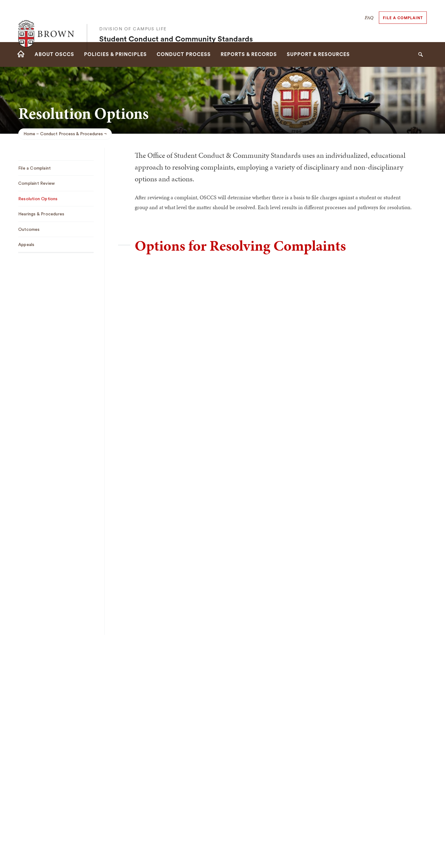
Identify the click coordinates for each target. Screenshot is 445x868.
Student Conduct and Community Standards (176, 27)
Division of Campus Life (133, 16)
